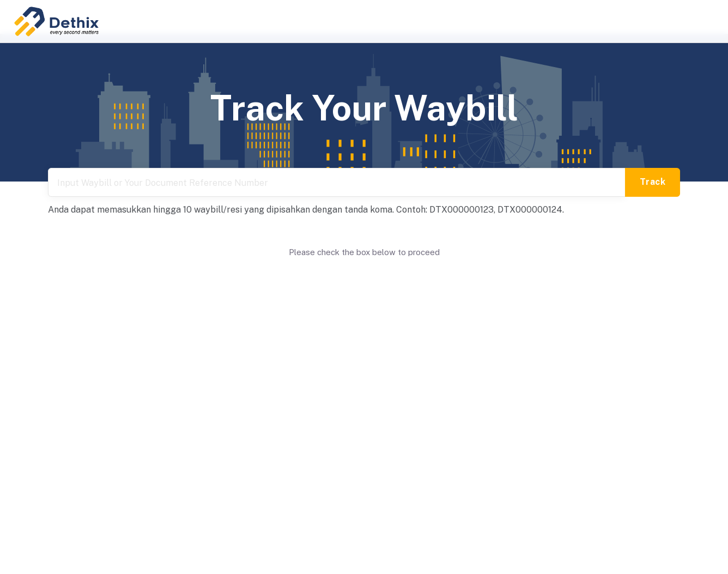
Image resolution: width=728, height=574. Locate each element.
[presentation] (364, 280)
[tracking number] (337, 182)
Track (653, 182)
